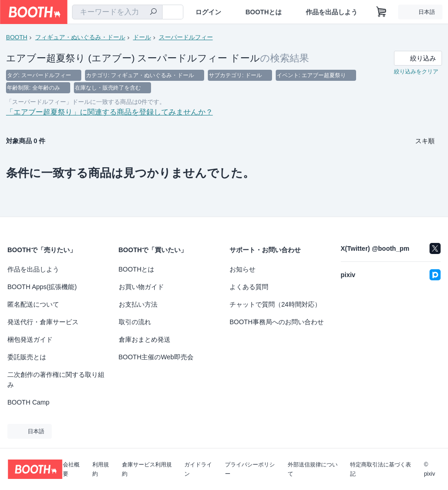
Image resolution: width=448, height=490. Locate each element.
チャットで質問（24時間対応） (275, 304)
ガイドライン (198, 469)
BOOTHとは (263, 12)
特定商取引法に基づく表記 (381, 469)
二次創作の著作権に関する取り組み (56, 380)
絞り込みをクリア (416, 72)
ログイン (208, 12)
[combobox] (117, 12)
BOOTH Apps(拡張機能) (42, 287)
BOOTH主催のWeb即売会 (156, 357)
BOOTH (17, 37)
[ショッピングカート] (381, 12)
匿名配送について (33, 304)
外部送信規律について (313, 469)
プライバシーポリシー (250, 469)
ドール (142, 37)
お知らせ (242, 269)
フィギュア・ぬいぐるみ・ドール (80, 37)
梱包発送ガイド (30, 339)
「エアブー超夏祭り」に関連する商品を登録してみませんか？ (109, 113)
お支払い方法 (138, 304)
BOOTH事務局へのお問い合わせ (277, 322)
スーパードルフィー (186, 37)
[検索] (153, 12)
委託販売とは (27, 357)
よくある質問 (249, 287)
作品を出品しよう (332, 12)
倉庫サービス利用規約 (147, 469)
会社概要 (71, 469)
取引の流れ (135, 322)
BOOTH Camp (28, 402)
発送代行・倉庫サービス (43, 322)
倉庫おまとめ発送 (145, 339)
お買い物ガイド (141, 287)
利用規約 (101, 469)
